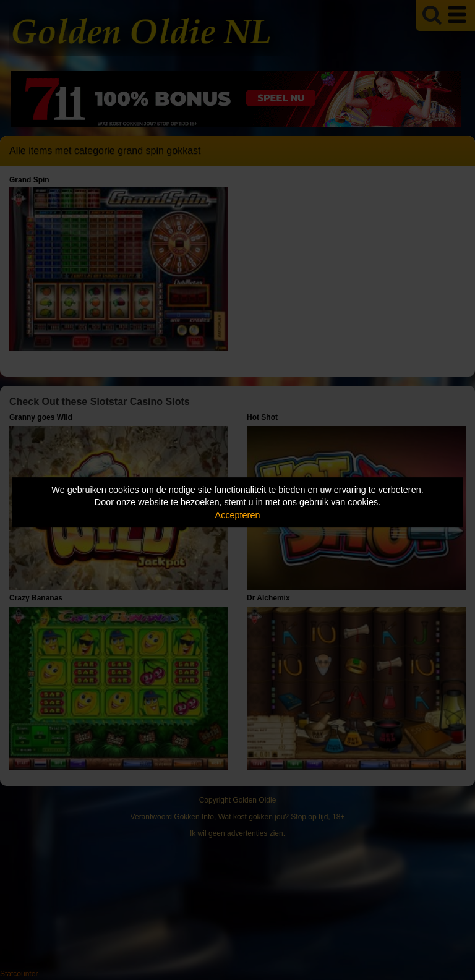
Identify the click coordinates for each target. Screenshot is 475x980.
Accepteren (238, 515)
